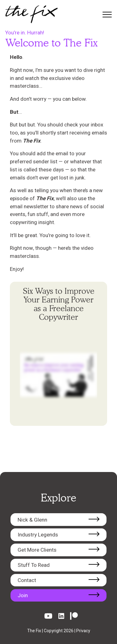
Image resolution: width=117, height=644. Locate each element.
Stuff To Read (34, 565)
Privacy (83, 631)
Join (23, 595)
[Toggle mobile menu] (106, 15)
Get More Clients (37, 550)
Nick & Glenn (32, 520)
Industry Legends (38, 535)
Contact (27, 580)
